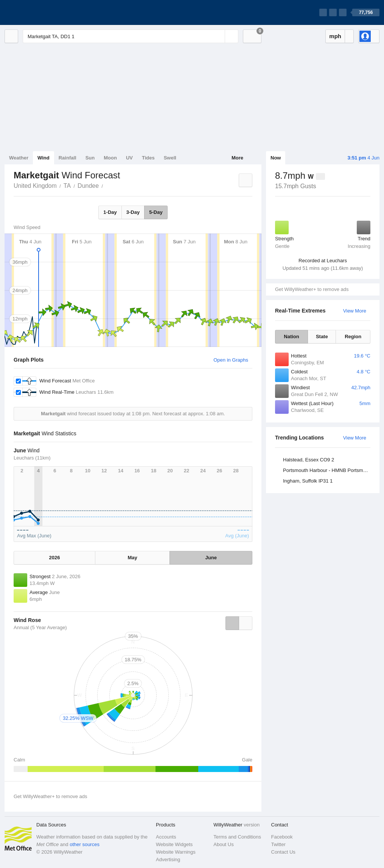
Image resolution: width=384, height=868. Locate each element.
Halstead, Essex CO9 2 (309, 460)
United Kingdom (35, 186)
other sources (85, 844)
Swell (170, 158)
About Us (223, 844)
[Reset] (218, 36)
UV (129, 158)
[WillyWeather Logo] (40, 12)
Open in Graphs (231, 360)
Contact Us (283, 852)
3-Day (133, 212)
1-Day (110, 212)
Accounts (166, 837)
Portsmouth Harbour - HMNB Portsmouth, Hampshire (328, 470)
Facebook (282, 837)
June (211, 558)
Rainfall (68, 158)
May (133, 558)
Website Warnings (176, 852)
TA (67, 186)
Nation (291, 337)
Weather (19, 158)
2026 (54, 558)
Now (276, 158)
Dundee (88, 186)
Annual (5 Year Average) (40, 627)
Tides (148, 158)
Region (353, 337)
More (237, 158)
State (322, 337)
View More (355, 311)
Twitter (278, 844)
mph (335, 36)
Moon (110, 158)
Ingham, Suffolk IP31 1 (308, 481)
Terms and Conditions (237, 837)
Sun (90, 158)
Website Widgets (174, 844)
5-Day (156, 212)
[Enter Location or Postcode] (131, 36)
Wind (44, 158)
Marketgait (107, 185)
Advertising (168, 859)
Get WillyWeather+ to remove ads (312, 289)
